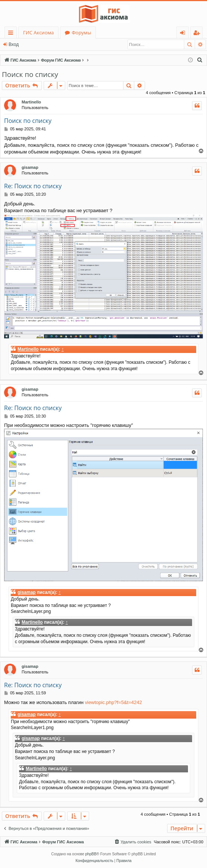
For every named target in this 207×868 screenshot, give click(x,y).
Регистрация (43, 44)
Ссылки (12, 34)
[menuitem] (200, 60)
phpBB (91, 854)
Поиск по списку (30, 74)
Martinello (31, 102)
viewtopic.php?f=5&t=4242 (114, 702)
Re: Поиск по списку (33, 186)
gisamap (30, 167)
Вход (14, 44)
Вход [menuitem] (184, 34)
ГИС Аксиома (38, 32)
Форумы (81, 32)
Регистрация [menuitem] (198, 34)
